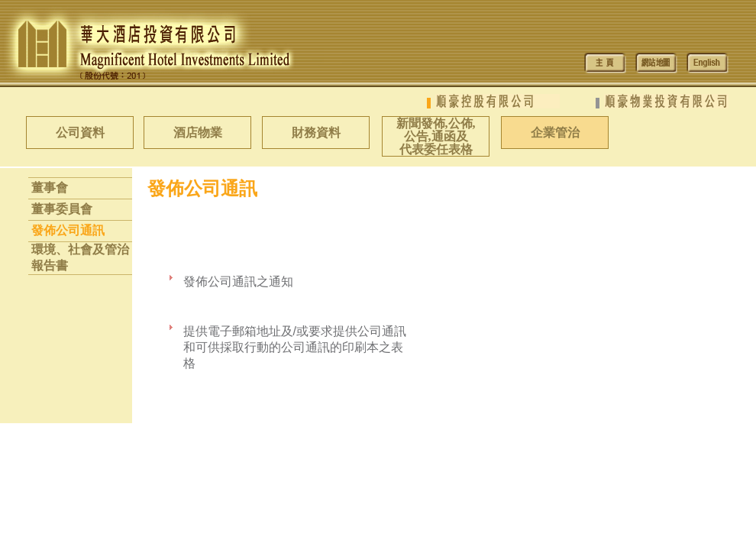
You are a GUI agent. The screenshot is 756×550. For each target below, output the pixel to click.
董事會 (50, 188)
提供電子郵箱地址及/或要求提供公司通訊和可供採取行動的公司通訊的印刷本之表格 (295, 347)
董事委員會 (62, 209)
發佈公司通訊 (68, 230)
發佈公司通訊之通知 (238, 281)
